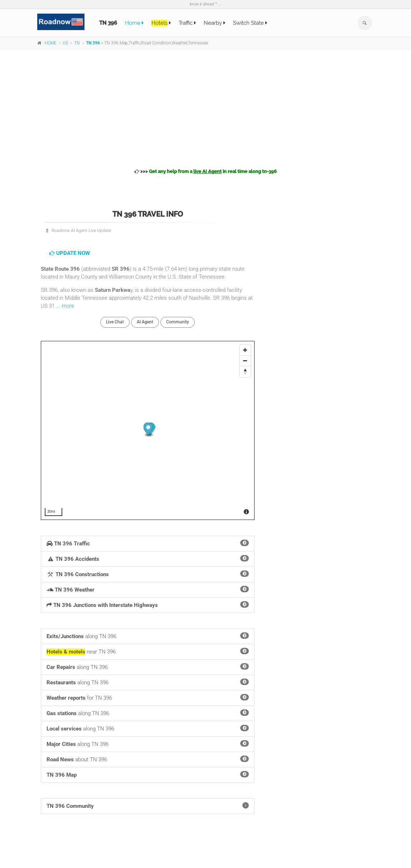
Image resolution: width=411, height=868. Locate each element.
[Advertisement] (205, 108)
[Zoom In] (245, 350)
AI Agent (145, 322)
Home (134, 23)
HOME (51, 43)
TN (77, 43)
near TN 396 (148, 651)
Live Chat (115, 322)
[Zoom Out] (245, 361)
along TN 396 (148, 636)
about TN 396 (148, 759)
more (68, 306)
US (65, 43)
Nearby (214, 23)
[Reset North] (245, 372)
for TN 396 (148, 698)
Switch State (250, 23)
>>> (206, 171)
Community (178, 322)
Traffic (187, 23)
